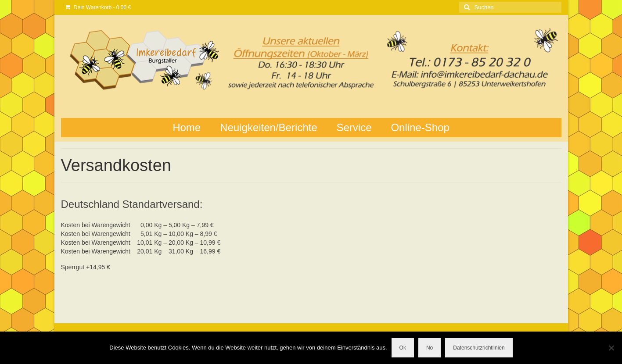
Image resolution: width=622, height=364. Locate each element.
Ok (403, 348)
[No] (611, 348)
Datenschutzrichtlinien (479, 348)
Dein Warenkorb (98, 7)
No (430, 348)
